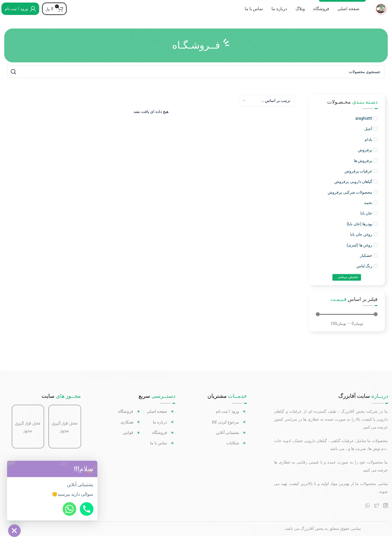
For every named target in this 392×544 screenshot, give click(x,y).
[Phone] (87, 509)
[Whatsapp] (69, 509)
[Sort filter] (267, 109)
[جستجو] (196, 80)
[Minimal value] (347, 322)
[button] (91, 469)
